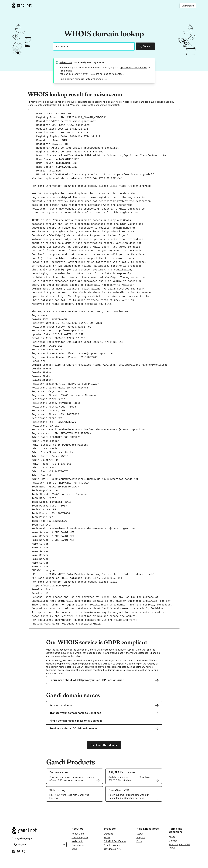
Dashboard (188, 6)
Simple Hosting (112, 845)
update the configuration (133, 67)
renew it (78, 74)
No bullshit (77, 841)
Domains (109, 834)
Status (140, 834)
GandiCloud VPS (113, 849)
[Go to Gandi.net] (22, 5)
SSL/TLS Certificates (115, 841)
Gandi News (78, 845)
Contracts (174, 841)
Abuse (172, 837)
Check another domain (104, 745)
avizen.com (66, 62)
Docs (139, 841)
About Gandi (78, 834)
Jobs (74, 849)
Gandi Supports (80, 837)
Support (141, 837)
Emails (107, 837)
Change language (22, 838)
